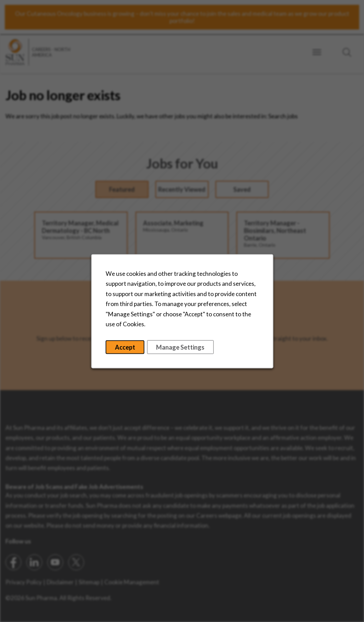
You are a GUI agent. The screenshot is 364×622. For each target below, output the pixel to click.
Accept (127, 349)
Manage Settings (180, 349)
